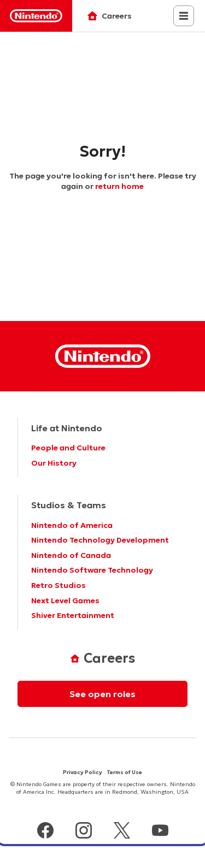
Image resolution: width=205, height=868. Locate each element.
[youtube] (160, 832)
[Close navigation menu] (184, 16)
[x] (122, 832)
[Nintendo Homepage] (103, 356)
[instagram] (84, 832)
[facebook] (45, 832)
